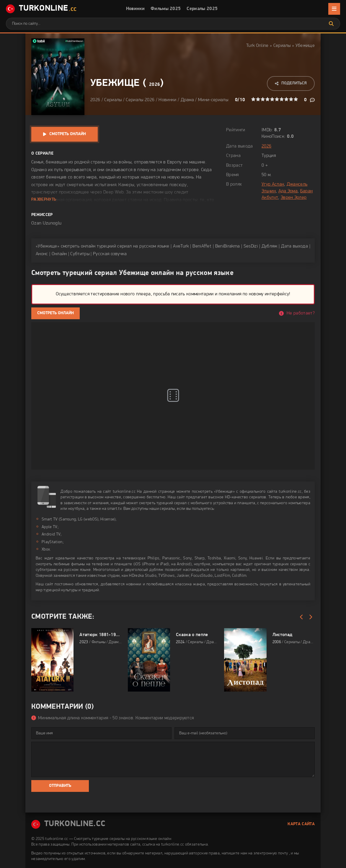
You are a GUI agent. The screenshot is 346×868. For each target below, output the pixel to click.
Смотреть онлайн (68, 134)
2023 (84, 642)
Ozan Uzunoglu (46, 223)
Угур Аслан (273, 184)
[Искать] (331, 24)
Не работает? (301, 313)
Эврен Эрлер (294, 198)
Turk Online (257, 46)
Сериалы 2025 (202, 9)
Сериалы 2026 (140, 100)
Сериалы (282, 46)
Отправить (60, 786)
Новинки (135, 9)
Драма (187, 100)
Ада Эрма (288, 191)
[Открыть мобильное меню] (334, 9)
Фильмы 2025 (166, 9)
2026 (155, 85)
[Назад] (301, 617)
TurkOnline (41, 9)
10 (296, 99)
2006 (277, 642)
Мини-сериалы (213, 100)
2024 (180, 642)
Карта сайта (301, 824)
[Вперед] (310, 617)
